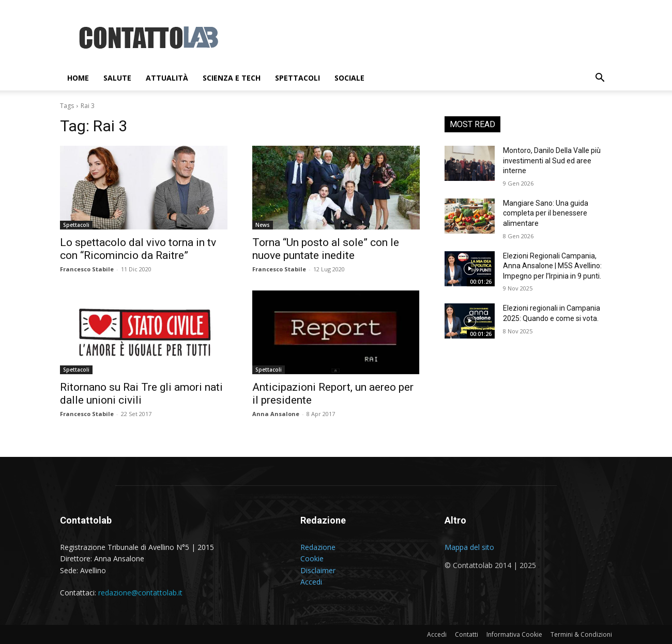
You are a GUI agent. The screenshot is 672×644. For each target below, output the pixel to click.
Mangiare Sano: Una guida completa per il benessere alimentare (546, 213)
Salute (117, 78)
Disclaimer (318, 570)
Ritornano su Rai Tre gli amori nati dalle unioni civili (141, 394)
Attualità (167, 78)
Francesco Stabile (87, 269)
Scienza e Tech (232, 78)
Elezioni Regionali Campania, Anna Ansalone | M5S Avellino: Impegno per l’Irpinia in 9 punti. (552, 266)
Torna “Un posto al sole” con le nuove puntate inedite (326, 249)
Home (78, 78)
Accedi (311, 582)
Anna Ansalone (276, 414)
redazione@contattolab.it (140, 593)
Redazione (318, 547)
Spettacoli (297, 78)
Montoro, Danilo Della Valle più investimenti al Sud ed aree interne (552, 160)
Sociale (349, 78)
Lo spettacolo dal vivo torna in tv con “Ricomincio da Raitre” (138, 249)
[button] (600, 79)
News (263, 225)
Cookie (312, 558)
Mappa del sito (469, 547)
